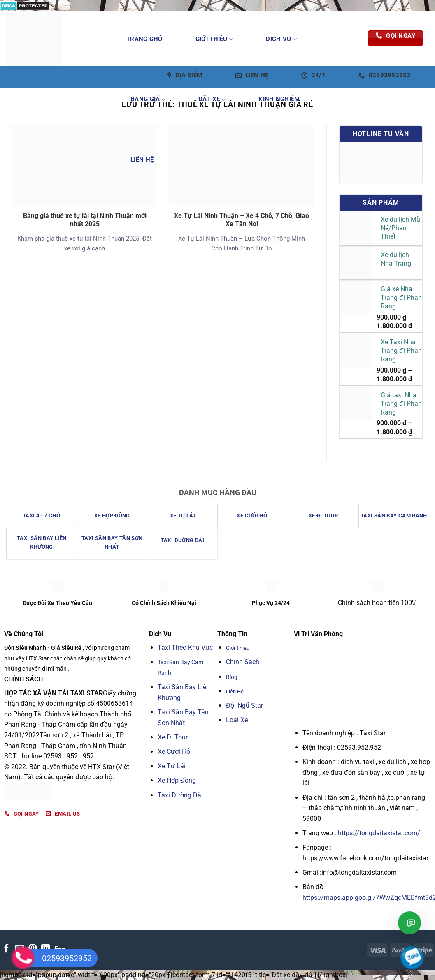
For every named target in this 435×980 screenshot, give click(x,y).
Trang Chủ (144, 39)
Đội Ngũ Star (244, 705)
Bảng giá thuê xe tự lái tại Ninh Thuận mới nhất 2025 (85, 220)
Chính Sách (243, 662)
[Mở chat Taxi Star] (409, 923)
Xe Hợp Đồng (177, 780)
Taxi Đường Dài (180, 795)
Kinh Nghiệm (279, 99)
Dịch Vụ (281, 39)
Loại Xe (237, 720)
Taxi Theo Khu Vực (185, 648)
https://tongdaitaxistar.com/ (379, 833)
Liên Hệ (142, 160)
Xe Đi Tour (173, 737)
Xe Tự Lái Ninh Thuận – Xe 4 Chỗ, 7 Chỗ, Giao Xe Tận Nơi (242, 220)
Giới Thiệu (214, 39)
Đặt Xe (212, 100)
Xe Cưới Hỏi (175, 752)
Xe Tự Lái (172, 766)
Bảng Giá (148, 100)
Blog (232, 677)
